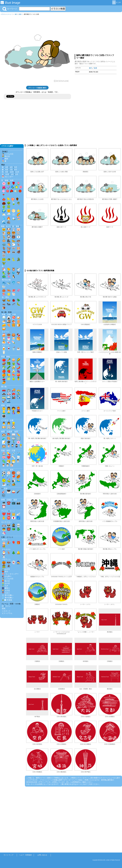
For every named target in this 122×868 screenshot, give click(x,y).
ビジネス (5, 420)
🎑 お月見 (6, 590)
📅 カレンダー (8, 177)
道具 (15, 500)
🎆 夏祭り (6, 588)
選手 (12, 470)
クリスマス (6, 549)
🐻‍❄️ (18, 237)
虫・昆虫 (5, 297)
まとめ (117, 2)
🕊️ (18, 269)
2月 (17, 174)
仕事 (12, 420)
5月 (16, 167)
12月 (7, 174)
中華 (14, 314)
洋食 (9, 314)
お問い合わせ (42, 855)
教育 (3, 432)
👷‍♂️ (14, 423)
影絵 (18, 226)
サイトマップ (8, 855)
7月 (11, 170)
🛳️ (9, 401)
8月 (16, 170)
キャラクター (6, 522)
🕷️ (9, 566)
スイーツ (5, 332)
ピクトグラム (7, 613)
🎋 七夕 (5, 586)
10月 (12, 172)
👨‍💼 (4, 423)
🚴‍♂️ (18, 393)
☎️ (9, 503)
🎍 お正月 (6, 569)
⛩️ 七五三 (6, 593)
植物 (6, 180)
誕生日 (4, 540)
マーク (12, 511)
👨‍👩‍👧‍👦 (4, 416)
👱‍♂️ (4, 412)
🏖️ (18, 218)
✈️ (18, 397)
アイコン (5, 511)
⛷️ (4, 484)
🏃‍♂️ (14, 442)
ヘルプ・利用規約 (25, 855)
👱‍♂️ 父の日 (6, 583)
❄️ (14, 214)
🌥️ (4, 214)
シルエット (6, 611)
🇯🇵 (14, 518)
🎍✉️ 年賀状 (7, 600)
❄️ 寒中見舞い (8, 595)
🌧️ (9, 214)
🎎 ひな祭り (7, 576)
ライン (8, 606)
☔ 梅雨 (5, 159)
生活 (8, 405)
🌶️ (18, 367)
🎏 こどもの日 (8, 154)
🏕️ (14, 484)
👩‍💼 (9, 423)
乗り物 (4, 387)
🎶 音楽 (4, 488)
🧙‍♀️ (18, 562)
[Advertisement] (96, 34)
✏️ (18, 435)
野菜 (3, 357)
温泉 (20, 14)
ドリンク (5, 345)
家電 (3, 500)
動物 (3, 226)
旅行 (16, 14)
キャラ (8, 226)
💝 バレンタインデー (10, 574)
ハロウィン (6, 559)
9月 (7, 172)
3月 (7, 167)
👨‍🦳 (9, 412)
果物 (8, 357)
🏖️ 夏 (4, 161)
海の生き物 (6, 280)
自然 (12, 180)
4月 (11, 167)
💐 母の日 (6, 156)
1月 (12, 174)
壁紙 (4, 608)
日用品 (9, 500)
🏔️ (14, 218)
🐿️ (9, 248)
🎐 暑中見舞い (8, 598)
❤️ (9, 457)
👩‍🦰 (18, 408)
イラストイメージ (6, 14)
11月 (17, 172)
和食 (4, 314)
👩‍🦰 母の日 (6, 581)
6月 (7, 170)
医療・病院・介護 (8, 451)
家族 (3, 405)
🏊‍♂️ (18, 480)
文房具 (10, 432)
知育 (16, 432)
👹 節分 (5, 572)
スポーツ (5, 470)
